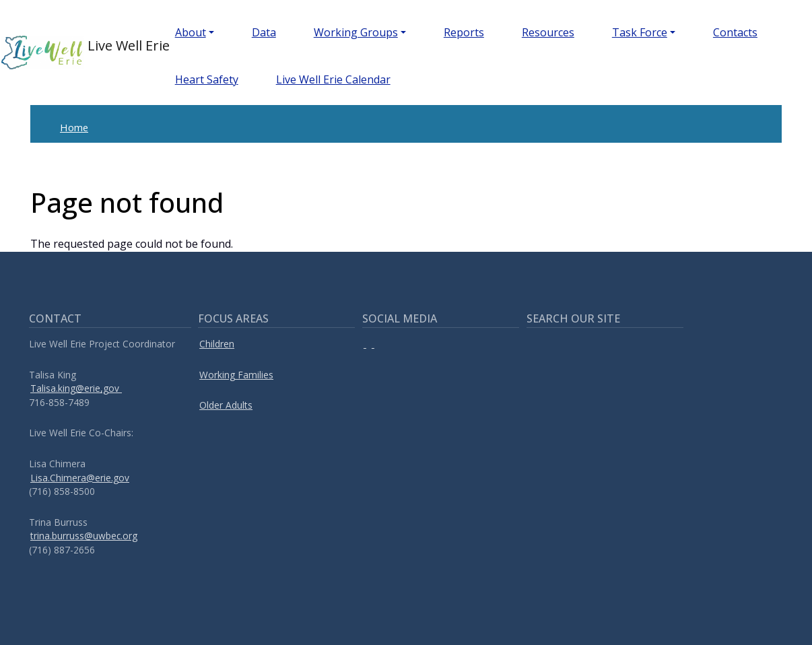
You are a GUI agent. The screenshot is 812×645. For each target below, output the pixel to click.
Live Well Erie (67, 53)
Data (264, 32)
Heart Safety (207, 79)
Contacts (735, 32)
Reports (464, 32)
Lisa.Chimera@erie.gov (80, 478)
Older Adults (226, 405)
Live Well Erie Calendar (333, 79)
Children (217, 344)
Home (74, 127)
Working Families (236, 375)
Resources (548, 32)
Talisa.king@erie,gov (76, 388)
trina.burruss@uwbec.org (84, 536)
